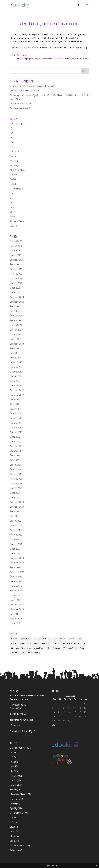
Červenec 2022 (17, 414)
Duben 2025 (16, 278)
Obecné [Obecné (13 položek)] (62, 643)
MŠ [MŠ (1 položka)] (55, 643)
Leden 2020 (16, 553)
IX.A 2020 (14, 151)
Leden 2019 (16, 600)
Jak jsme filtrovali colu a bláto (24, 91)
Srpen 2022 (16, 409)
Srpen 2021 (16, 465)
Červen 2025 (16, 269)
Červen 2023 (16, 362)
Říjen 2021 (15, 456)
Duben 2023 (16, 372)
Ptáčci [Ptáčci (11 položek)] (69, 643)
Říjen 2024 (15, 306)
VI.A (12, 203)
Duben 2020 (16, 539)
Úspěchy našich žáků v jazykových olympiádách (33, 86)
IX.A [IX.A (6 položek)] (55, 639)
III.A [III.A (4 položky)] (45, 639)
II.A (11, 133)
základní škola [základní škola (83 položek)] (39, 648)
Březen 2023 (16, 376)
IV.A (12, 142)
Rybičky (14, 184)
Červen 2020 (16, 530)
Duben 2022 (16, 428)
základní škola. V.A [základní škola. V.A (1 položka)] (54, 648)
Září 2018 (15, 614)
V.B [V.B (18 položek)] (12, 648)
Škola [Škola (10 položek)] (82, 648)
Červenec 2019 (17, 572)
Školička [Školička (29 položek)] (14, 653)
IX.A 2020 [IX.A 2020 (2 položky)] (63, 639)
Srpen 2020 (16, 521)
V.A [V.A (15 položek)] (84, 643)
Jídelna (13, 156)
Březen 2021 (16, 488)
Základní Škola (17, 221)
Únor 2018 (15, 623)
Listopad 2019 (17, 563)
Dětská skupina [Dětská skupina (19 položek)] (26, 639)
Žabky (13, 217)
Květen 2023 (16, 367)
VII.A (12, 207)
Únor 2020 (15, 549)
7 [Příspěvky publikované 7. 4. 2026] (58, 708)
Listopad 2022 (17, 395)
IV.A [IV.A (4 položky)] (50, 639)
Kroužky (14, 165)
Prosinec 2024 (17, 297)
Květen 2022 (16, 423)
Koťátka (14, 161)
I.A (11, 128)
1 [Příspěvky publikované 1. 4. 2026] (64, 704)
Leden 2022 (16, 441)
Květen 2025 (16, 274)
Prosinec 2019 (17, 558)
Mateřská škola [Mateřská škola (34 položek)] (25, 643)
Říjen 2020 (15, 511)
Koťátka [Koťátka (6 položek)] (80, 639)
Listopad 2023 (17, 344)
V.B (11, 198)
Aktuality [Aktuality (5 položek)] (14, 639)
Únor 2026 (15, 251)
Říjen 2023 (15, 348)
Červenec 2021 (17, 470)
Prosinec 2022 (17, 390)
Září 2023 (15, 353)
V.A (11, 193)
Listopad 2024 (17, 302)
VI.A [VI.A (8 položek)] (17, 648)
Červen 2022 (16, 418)
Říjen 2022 (15, 400)
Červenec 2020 (17, 525)
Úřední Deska (17, 189)
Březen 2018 (16, 619)
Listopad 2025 (17, 260)
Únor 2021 (15, 493)
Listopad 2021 (17, 451)
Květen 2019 (16, 581)
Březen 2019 (16, 591)
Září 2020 (15, 516)
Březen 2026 (16, 246)
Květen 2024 (16, 320)
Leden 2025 (16, 292)
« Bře (54, 725)
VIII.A (12, 212)
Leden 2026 (16, 255)
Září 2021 (15, 460)
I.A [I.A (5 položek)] (35, 639)
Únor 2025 (15, 288)
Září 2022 (15, 404)
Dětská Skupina (18, 123)
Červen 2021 (16, 474)
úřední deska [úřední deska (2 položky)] (73, 648)
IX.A (12, 147)
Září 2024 (15, 311)
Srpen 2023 (16, 358)
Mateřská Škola (18, 170)
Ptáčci (13, 179)
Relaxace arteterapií (20, 108)
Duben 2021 (16, 483)
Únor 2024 (15, 334)
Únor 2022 (15, 437)
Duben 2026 (16, 241)
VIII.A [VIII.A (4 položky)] (29, 648)
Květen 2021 (16, 479)
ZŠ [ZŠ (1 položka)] (64, 648)
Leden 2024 (16, 339)
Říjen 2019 (15, 567)
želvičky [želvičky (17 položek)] (37, 653)
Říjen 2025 (15, 264)
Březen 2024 (16, 330)
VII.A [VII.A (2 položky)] (23, 648)
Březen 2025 (16, 283)
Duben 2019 (16, 586)
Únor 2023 (15, 381)
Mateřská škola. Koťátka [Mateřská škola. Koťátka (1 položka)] (42, 643)
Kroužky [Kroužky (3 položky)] (14, 643)
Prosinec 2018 (17, 605)
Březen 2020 (16, 544)
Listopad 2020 (17, 507)
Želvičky (14, 226)
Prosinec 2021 (17, 446)
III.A (12, 137)
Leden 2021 (16, 497)
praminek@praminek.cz (22, 720)
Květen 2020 (16, 535)
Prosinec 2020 (17, 502)
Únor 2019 (15, 595)
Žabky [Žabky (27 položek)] (29, 653)
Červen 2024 (16, 316)
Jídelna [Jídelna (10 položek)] (72, 639)
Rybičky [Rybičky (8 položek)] (77, 643)
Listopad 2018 (17, 609)
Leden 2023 (16, 386)
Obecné (14, 175)
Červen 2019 (16, 577)
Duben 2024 (16, 325)
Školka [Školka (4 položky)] (22, 653)
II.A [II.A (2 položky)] (40, 639)
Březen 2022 (16, 432)
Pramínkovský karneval (21, 104)
